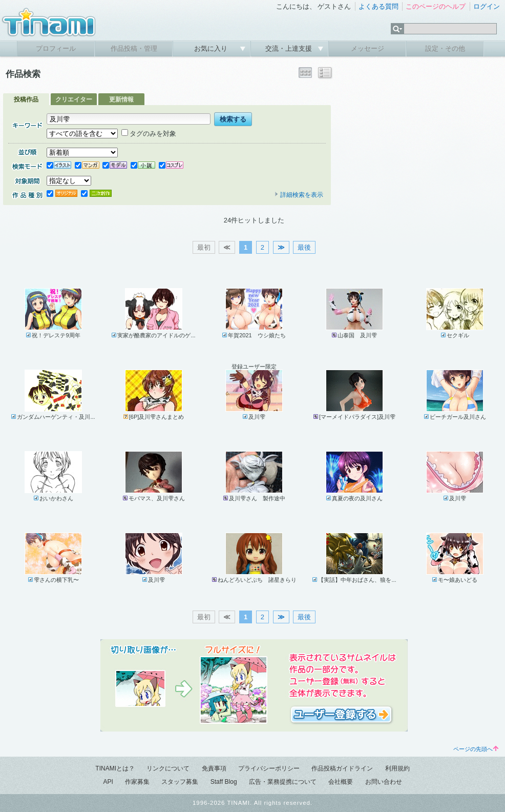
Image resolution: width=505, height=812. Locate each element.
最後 (304, 247)
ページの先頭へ (476, 749)
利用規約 (397, 768)
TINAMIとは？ (115, 768)
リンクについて (168, 768)
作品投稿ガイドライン (342, 768)
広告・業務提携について (283, 782)
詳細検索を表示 (299, 195)
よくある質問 (378, 6)
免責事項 (214, 768)
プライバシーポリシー (269, 768)
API (108, 782)
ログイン (487, 6)
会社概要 (341, 782)
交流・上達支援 (290, 48)
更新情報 (121, 99)
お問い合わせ (384, 782)
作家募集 (137, 782)
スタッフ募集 (180, 782)
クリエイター (74, 99)
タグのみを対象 (149, 134)
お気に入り (212, 48)
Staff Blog (224, 782)
